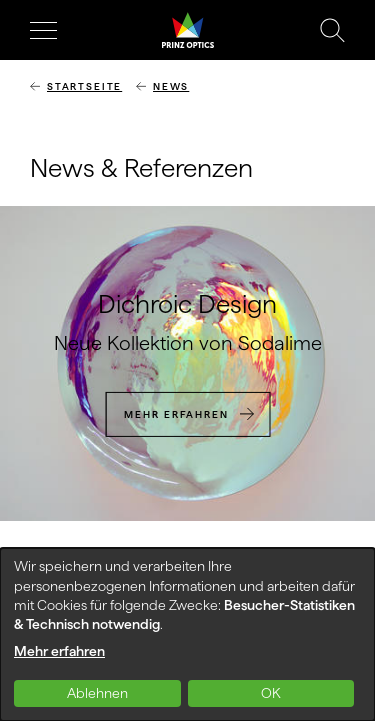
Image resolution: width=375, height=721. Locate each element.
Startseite (84, 86)
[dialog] (187, 634)
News (171, 86)
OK (271, 693)
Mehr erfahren (176, 413)
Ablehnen (97, 693)
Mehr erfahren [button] (59, 651)
